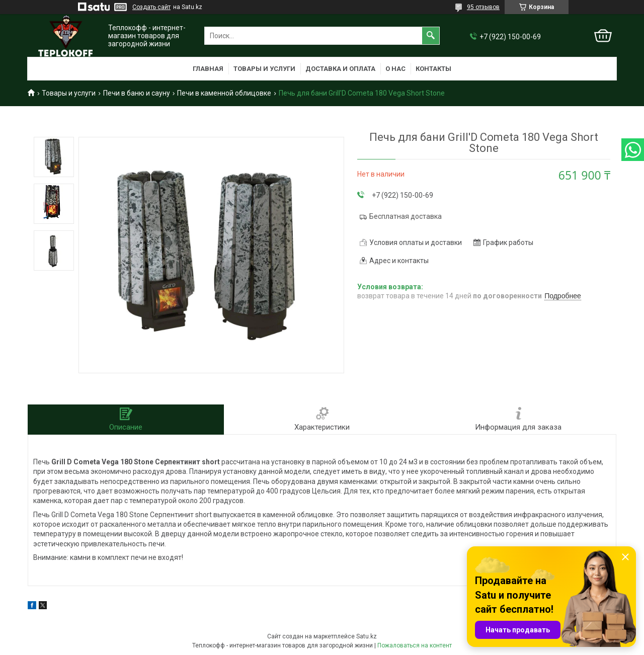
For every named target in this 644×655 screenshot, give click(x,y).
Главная (208, 69)
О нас (395, 69)
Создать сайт (151, 7)
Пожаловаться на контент (415, 645)
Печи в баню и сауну (137, 93)
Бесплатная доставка (406, 216)
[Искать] (431, 36)
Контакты (433, 69)
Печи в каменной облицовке (224, 93)
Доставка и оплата (340, 69)
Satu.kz (367, 636)
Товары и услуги (264, 69)
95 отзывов (483, 7)
